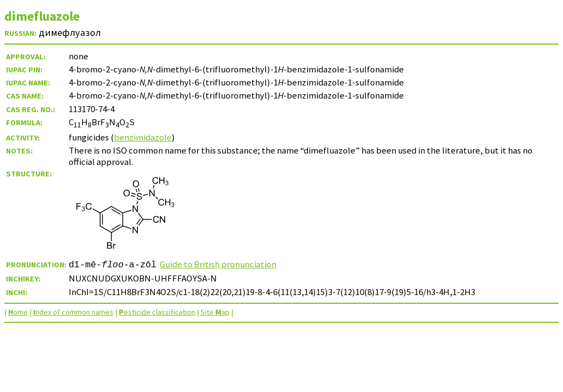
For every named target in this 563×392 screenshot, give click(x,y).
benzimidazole (143, 137)
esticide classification (157, 312)
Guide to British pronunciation (218, 264)
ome (18, 312)
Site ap (215, 312)
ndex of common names (73, 312)
